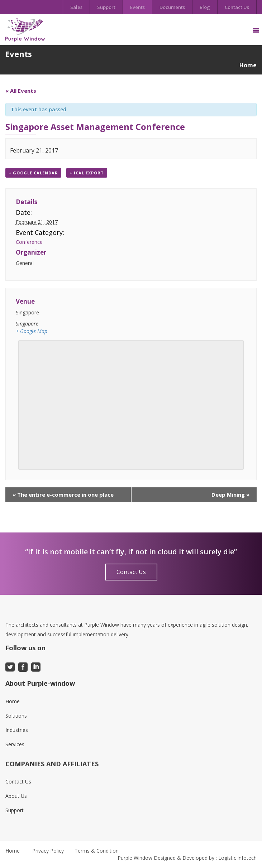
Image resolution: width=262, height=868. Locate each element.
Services (15, 744)
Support (106, 7)
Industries (17, 730)
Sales (76, 7)
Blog (205, 7)
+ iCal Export (87, 173)
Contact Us (237, 7)
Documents (172, 7)
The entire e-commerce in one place (63, 495)
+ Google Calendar (33, 173)
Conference (29, 242)
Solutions (16, 716)
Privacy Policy (48, 851)
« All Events (21, 91)
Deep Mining (230, 495)
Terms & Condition (97, 851)
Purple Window (135, 858)
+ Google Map (32, 331)
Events (137, 7)
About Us (16, 796)
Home (248, 65)
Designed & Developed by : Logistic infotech (205, 858)
